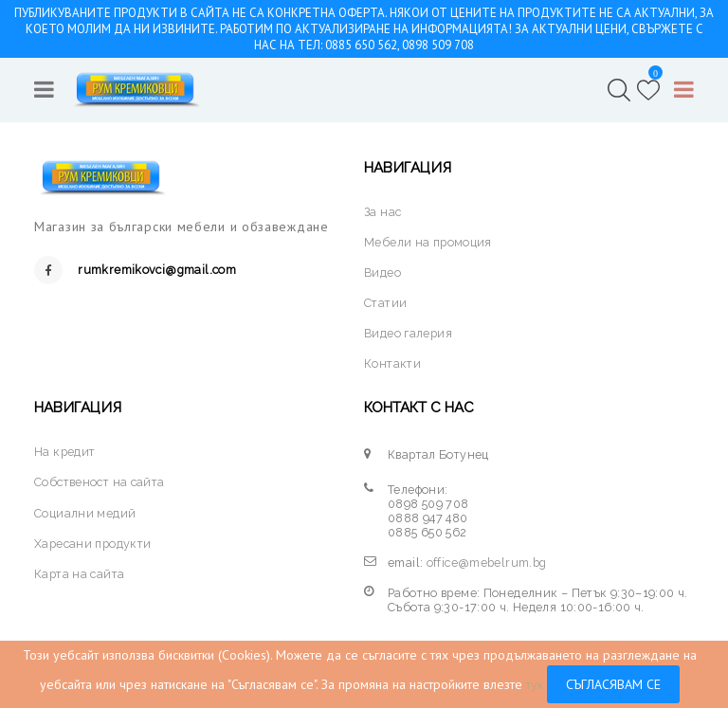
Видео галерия (408, 333)
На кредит (64, 452)
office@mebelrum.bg (487, 563)
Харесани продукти (92, 544)
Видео (382, 272)
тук (535, 684)
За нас (382, 212)
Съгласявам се (613, 684)
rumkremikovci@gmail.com (157, 270)
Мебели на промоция (428, 242)
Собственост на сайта (100, 482)
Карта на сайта (79, 574)
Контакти (392, 363)
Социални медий (85, 513)
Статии (385, 303)
